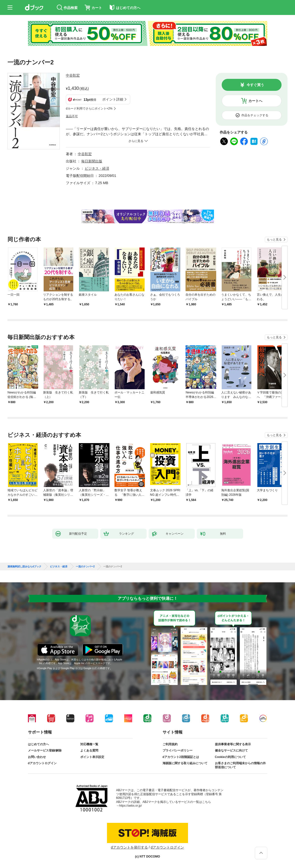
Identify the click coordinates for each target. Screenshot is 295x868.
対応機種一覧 (89, 744)
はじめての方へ (38, 744)
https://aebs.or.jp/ (131, 806)
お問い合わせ (37, 757)
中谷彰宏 (73, 75)
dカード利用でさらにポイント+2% (89, 109)
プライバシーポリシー (178, 750)
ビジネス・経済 (97, 168)
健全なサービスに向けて (231, 750)
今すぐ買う (255, 85)
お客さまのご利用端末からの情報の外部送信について (240, 765)
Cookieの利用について (230, 757)
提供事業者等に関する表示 (233, 744)
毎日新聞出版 (92, 161)
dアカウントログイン (42, 763)
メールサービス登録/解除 (45, 750)
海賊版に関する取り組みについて (185, 763)
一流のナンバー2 (85, 567)
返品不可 (72, 116)
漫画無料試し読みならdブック (24, 567)
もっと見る (274, 240)
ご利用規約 (170, 744)
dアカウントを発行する (129, 847)
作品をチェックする (255, 115)
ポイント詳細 (113, 99)
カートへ (255, 101)
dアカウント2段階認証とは (181, 757)
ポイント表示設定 (92, 757)
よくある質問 (89, 750)
